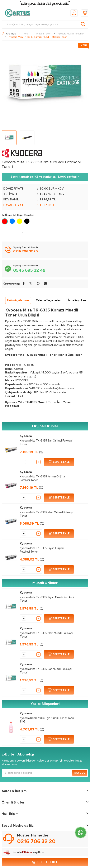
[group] (45, 84)
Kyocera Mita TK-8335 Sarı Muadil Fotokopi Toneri (46, 671)
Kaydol (80, 773)
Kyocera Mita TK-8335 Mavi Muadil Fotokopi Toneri (46, 635)
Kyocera (26, 436)
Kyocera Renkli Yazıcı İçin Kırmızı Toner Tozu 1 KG (47, 720)
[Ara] (83, 24)
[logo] (19, 13)
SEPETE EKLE (59, 462)
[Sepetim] (85, 13)
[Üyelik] (74, 13)
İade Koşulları (77, 300)
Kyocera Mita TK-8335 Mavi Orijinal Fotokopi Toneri (47, 514)
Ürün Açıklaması (18, 300)
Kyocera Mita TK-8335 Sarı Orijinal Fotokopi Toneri (46, 442)
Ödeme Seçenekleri (49, 300)
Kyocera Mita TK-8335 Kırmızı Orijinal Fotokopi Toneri (43, 478)
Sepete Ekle (45, 862)
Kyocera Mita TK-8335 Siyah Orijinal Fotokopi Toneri (42, 550)
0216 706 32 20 (36, 841)
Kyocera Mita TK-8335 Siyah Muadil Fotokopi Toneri (47, 599)
